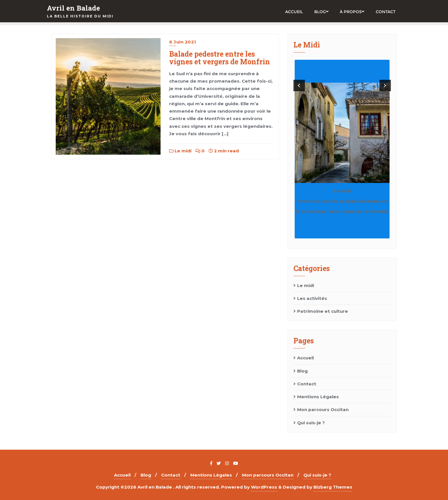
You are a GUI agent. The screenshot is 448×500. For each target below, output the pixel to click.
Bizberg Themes (333, 487)
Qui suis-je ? (311, 423)
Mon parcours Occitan (323, 410)
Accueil (305, 358)
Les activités (312, 298)
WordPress (264, 487)
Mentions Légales (318, 397)
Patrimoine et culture (323, 311)
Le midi (180, 151)
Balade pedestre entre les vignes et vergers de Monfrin (220, 58)
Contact (307, 384)
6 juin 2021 (183, 42)
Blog (302, 371)
